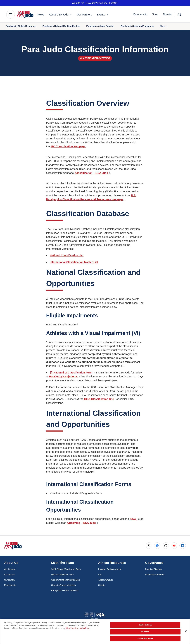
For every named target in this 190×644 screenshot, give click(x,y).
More (164, 26)
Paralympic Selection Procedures (137, 26)
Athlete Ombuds (106, 580)
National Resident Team (62, 575)
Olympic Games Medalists (63, 585)
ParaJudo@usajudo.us (63, 377)
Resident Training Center (110, 569)
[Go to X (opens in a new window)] (149, 546)
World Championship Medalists (66, 580)
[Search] (179, 14)
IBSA (133, 519)
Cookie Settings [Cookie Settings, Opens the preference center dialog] (145, 625)
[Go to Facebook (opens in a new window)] (157, 546)
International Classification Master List (74, 262)
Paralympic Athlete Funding (100, 26)
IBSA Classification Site (99, 399)
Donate (167, 14)
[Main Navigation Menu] (11, 14)
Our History (10, 580)
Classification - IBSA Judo (92, 173)
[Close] (186, 631)
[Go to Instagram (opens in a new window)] (166, 546)
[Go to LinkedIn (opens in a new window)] (183, 546)
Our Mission (10, 569)
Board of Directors (154, 569)
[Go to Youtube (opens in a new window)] (174, 546)
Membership (140, 14)
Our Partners (84, 15)
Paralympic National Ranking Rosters (61, 26)
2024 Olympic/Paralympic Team (66, 569)
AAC (100, 575)
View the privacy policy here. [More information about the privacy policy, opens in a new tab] (78, 628)
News (41, 15)
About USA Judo (60, 15)
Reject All (145, 632)
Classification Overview (95, 58)
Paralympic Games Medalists (65, 590)
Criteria (102, 585)
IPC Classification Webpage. (68, 146)
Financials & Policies (155, 575)
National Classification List (67, 255)
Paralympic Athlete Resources (21, 26)
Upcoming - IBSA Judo (82, 523)
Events (103, 15)
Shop (155, 14)
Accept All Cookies (145, 639)
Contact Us (9, 575)
